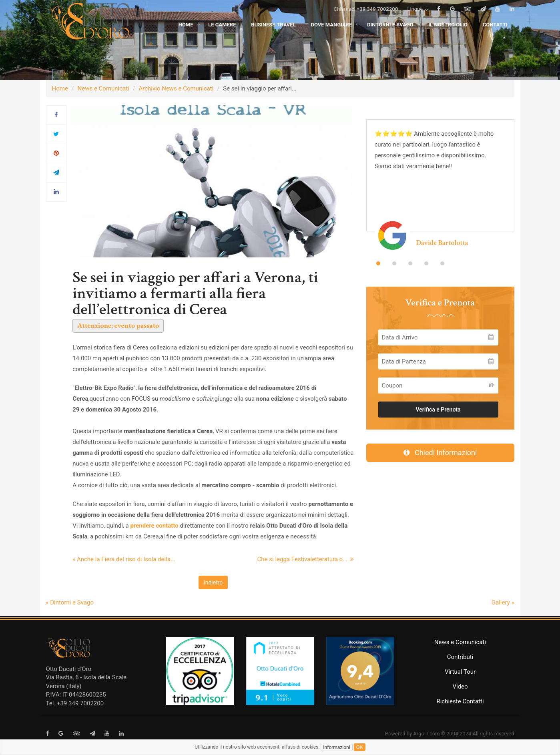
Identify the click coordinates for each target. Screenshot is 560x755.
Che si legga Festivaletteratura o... (306, 559)
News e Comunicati (103, 88)
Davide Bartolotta (442, 243)
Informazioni (336, 747)
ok (360, 747)
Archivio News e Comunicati (176, 88)
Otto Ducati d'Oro (69, 669)
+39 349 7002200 (377, 21)
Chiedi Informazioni (440, 453)
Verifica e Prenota (438, 410)
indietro (213, 582)
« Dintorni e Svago (70, 602)
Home (60, 88)
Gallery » (503, 602)
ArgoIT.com (426, 734)
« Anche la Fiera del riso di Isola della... (124, 559)
